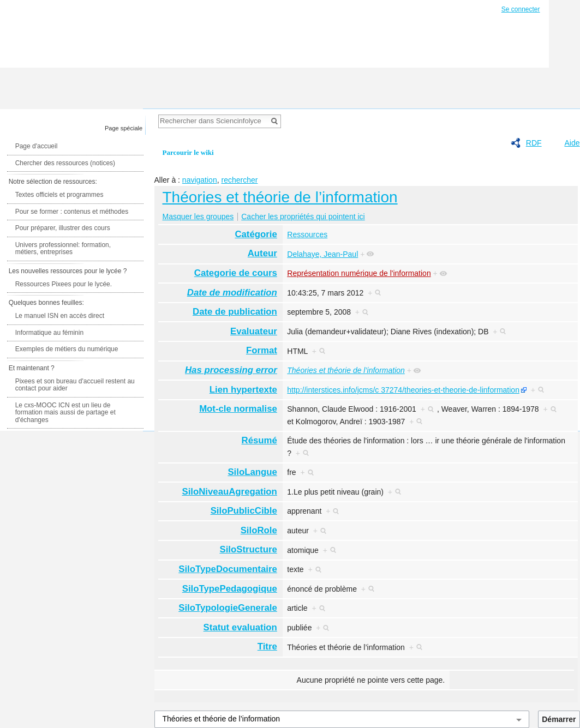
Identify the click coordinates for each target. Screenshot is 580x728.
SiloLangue (252, 472)
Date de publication (235, 312)
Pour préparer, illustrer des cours (63, 228)
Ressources (307, 234)
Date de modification (232, 293)
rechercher (239, 180)
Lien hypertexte (243, 390)
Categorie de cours (236, 273)
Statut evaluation (240, 627)
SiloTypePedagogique (230, 589)
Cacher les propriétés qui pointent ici (303, 216)
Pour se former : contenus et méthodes (72, 212)
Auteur (262, 253)
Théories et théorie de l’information (280, 197)
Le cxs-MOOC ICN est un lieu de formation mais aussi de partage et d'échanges (65, 413)
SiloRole (259, 530)
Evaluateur (254, 331)
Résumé (259, 440)
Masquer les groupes (198, 216)
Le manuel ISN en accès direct (60, 316)
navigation (200, 180)
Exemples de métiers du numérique (67, 349)
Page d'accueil (37, 146)
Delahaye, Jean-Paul (322, 254)
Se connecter (521, 9)
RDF (534, 143)
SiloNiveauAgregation (229, 492)
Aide (572, 143)
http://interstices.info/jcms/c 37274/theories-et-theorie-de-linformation (403, 390)
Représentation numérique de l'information (359, 273)
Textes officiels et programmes (59, 195)
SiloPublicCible (244, 511)
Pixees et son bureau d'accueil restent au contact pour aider (75, 385)
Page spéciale (124, 128)
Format (262, 350)
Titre (267, 646)
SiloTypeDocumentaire (228, 569)
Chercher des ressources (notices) (65, 163)
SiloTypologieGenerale (228, 608)
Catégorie (256, 234)
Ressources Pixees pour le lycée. (64, 284)
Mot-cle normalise (238, 409)
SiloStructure (248, 549)
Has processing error (231, 370)
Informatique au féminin (49, 333)
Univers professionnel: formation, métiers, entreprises (63, 249)
